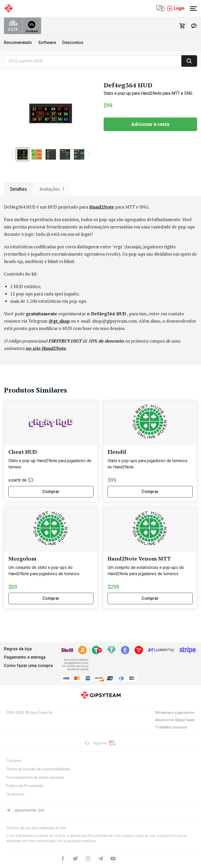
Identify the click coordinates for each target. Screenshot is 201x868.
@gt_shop (59, 321)
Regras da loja (18, 649)
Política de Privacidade (25, 786)
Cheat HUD (23, 452)
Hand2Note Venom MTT (139, 559)
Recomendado (18, 43)
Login (176, 8)
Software (47, 43)
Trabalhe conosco (171, 727)
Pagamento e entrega (25, 657)
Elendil (117, 452)
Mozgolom (22, 559)
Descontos (73, 43)
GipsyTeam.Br (41, 713)
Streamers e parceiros (175, 713)
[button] (13, 154)
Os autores (15, 794)
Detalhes (19, 189)
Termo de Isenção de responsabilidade (38, 769)
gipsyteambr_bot (25, 810)
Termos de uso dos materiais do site (36, 828)
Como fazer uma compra (28, 666)
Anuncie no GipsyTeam (175, 720)
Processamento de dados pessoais (35, 777)
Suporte (96, 743)
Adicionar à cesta (150, 124)
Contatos (14, 761)
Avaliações (52, 189)
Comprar (51, 492)
